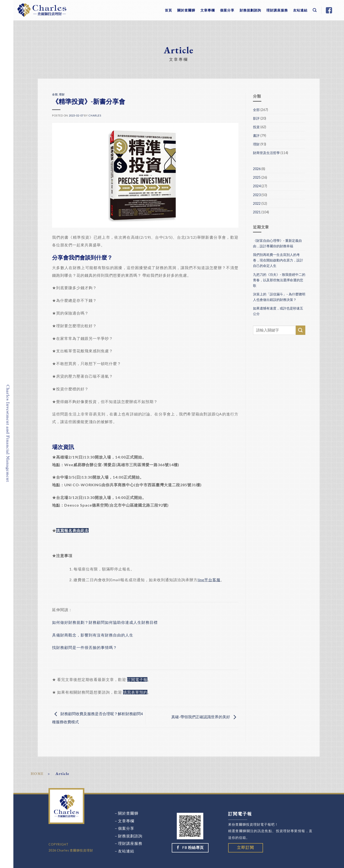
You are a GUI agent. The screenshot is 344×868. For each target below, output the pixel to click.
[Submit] (301, 330)
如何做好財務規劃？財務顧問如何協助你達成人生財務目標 (105, 622)
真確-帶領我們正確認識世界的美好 (205, 717)
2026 (257, 169)
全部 (55, 94)
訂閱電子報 (137, 679)
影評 (256, 118)
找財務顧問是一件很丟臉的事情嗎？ (85, 647)
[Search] (315, 10)
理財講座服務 (277, 10)
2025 (257, 177)
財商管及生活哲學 (266, 153)
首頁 (168, 10)
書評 (256, 135)
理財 (62, 94)
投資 (256, 127)
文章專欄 (208, 10)
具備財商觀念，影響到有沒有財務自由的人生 (93, 635)
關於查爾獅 (186, 10)
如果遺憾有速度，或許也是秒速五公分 (278, 311)
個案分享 (227, 10)
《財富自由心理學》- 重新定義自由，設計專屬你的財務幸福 (277, 243)
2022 (257, 203)
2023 (257, 195)
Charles (95, 115)
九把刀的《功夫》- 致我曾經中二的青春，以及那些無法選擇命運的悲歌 (279, 280)
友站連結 (300, 10)
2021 (257, 212)
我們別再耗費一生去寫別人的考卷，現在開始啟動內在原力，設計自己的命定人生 (278, 260)
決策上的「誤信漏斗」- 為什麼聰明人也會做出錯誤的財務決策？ (279, 297)
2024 (257, 186)
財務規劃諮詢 (250, 10)
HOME (37, 774)
